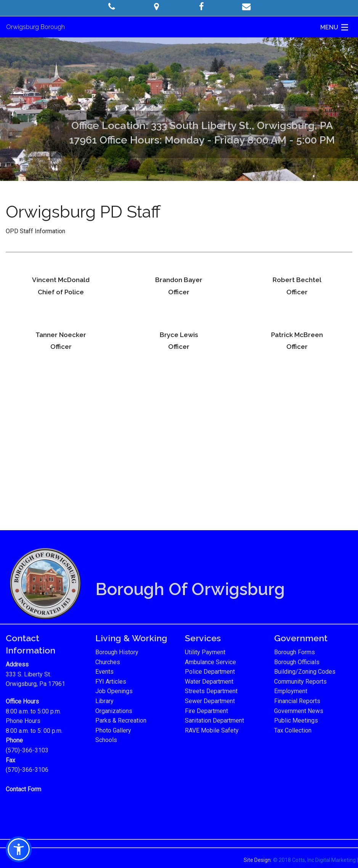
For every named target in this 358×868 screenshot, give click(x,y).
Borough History (117, 652)
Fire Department (206, 711)
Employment (291, 691)
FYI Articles (111, 682)
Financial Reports (297, 701)
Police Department (210, 672)
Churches (108, 662)
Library (104, 701)
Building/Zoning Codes (305, 672)
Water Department (209, 682)
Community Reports (300, 682)
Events (104, 672)
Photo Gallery (113, 730)
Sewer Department (210, 701)
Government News (299, 711)
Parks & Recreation (121, 720)
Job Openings (114, 691)
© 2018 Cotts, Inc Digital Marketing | (315, 860)
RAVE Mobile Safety (212, 730)
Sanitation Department (214, 720)
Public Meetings (296, 720)
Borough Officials (297, 662)
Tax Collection (293, 730)
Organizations (114, 711)
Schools (106, 740)
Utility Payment (205, 652)
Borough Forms (295, 652)
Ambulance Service (210, 662)
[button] (112, 7)
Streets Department (211, 691)
